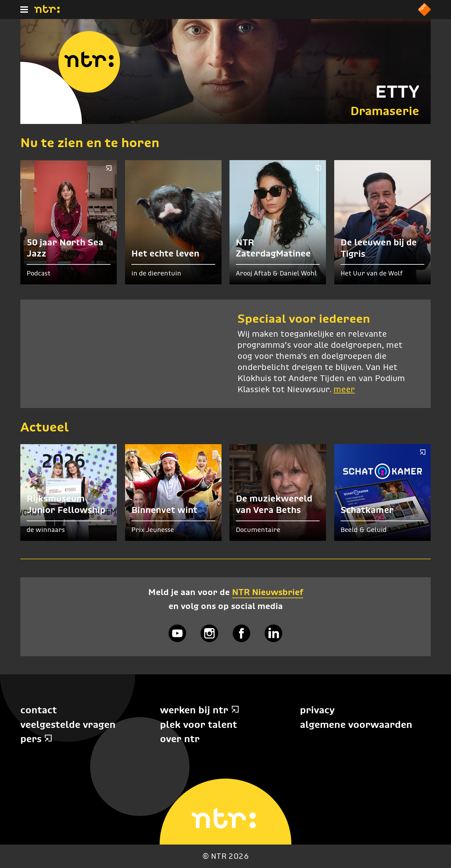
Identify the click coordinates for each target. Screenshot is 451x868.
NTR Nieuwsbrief (268, 592)
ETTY (397, 91)
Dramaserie (385, 111)
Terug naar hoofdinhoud (451, 868)
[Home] (47, 11)
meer (344, 390)
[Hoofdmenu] (24, 10)
